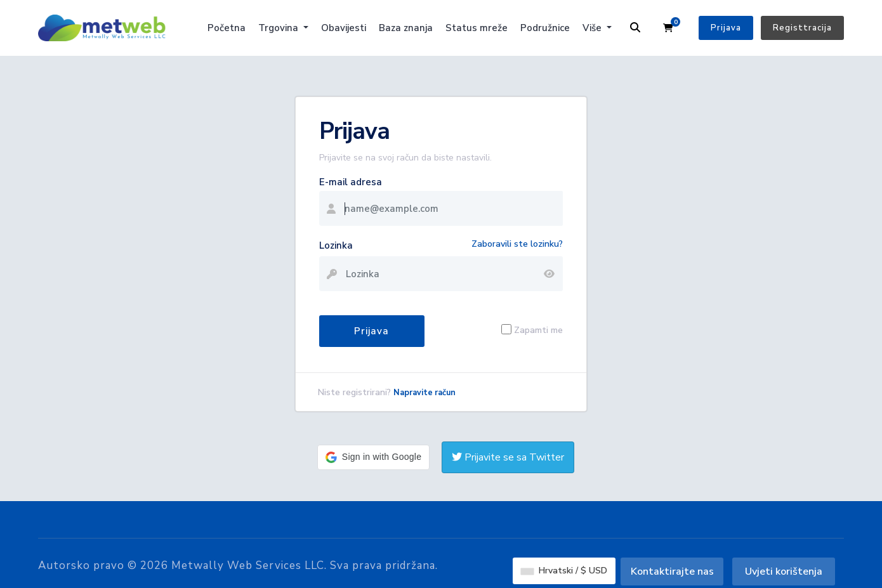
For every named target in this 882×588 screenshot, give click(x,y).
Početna (227, 28)
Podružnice (545, 28)
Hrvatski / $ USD (564, 571)
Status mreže (477, 28)
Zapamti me (538, 330)
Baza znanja (406, 28)
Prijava (726, 28)
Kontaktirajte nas (672, 572)
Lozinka (336, 245)
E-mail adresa (351, 182)
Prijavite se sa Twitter (508, 457)
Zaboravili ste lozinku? (517, 244)
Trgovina (280, 28)
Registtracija (802, 28)
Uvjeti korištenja (784, 572)
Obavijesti (344, 28)
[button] (373, 457)
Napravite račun (425, 393)
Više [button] (593, 28)
